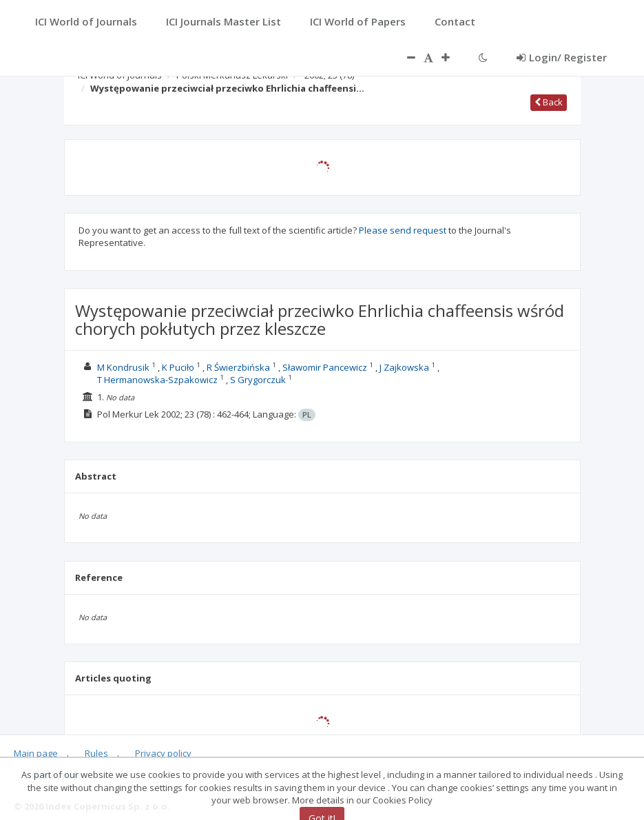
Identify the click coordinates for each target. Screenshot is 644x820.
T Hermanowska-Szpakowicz (157, 380)
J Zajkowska (404, 367)
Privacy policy (163, 753)
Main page (36, 753)
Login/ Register (562, 57)
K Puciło (178, 367)
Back (549, 102)
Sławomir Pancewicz (325, 367)
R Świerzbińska (238, 367)
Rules (96, 753)
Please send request (403, 230)
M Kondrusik (123, 367)
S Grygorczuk (258, 380)
